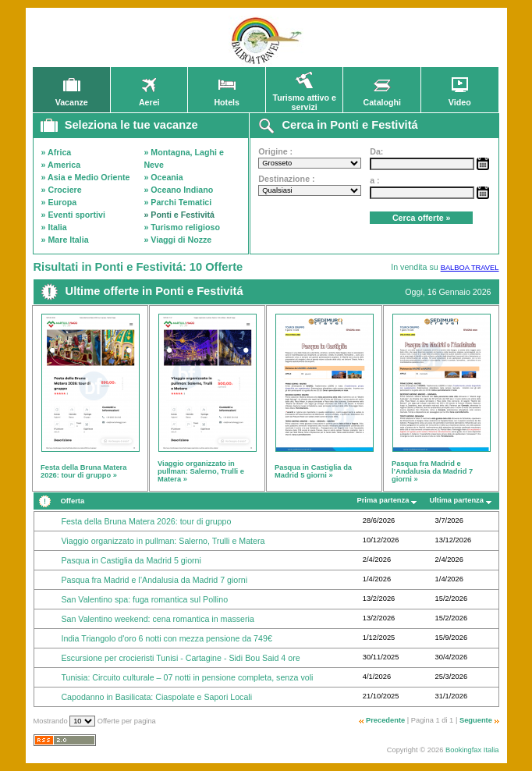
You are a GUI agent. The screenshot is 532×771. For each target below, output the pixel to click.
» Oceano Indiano (178, 190)
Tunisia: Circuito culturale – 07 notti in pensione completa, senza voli (187, 677)
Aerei (149, 98)
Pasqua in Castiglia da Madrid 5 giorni (131, 560)
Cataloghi (382, 98)
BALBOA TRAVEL (470, 268)
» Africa (57, 152)
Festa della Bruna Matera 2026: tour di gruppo (146, 521)
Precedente (385, 720)
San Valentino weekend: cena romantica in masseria (157, 619)
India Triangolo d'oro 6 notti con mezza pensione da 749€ (166, 638)
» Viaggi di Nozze (177, 240)
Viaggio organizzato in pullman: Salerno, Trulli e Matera (163, 541)
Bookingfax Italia (472, 750)
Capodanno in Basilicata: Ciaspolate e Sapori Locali (156, 697)
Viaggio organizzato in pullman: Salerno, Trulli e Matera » (201, 471)
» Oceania (163, 177)
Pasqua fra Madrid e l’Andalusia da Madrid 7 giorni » (432, 471)
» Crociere (62, 190)
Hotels (227, 98)
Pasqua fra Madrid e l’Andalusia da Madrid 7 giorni (154, 580)
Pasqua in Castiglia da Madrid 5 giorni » (313, 471)
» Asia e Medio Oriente (86, 177)
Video (459, 98)
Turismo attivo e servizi (304, 98)
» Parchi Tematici (177, 202)
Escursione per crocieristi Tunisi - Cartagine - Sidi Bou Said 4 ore (180, 658)
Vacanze (72, 98)
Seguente (476, 720)
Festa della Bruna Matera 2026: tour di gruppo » (83, 471)
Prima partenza (383, 500)
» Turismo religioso (182, 227)
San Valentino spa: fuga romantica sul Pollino (144, 599)
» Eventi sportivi (73, 215)
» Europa (59, 202)
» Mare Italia (65, 240)
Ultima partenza (457, 500)
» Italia (54, 227)
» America (61, 165)
